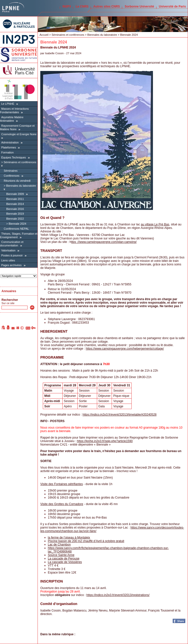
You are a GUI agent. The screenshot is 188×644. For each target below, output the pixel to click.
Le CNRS (82, 6)
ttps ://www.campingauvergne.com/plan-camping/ (104, 242)
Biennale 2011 (15, 199)
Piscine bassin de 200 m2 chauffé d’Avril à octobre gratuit (86, 541)
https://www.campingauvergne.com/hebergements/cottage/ (125, 349)
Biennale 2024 (17, 224)
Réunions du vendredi (17, 181)
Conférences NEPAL (16, 229)
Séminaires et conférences (20, 162)
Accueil (44, 35)
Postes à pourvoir (12, 255)
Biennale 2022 (15, 219)
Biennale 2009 (15, 194)
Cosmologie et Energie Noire (19, 134)
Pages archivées (11, 265)
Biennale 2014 (15, 204)
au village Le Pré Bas (155, 224)
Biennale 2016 (15, 209)
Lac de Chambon (59, 545)
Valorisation (8, 250)
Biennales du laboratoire (21, 186)
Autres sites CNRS (107, 6)
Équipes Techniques (14, 157)
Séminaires (11, 171)
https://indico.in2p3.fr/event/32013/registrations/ (118, 595)
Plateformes (9, 147)
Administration (10, 142)
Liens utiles (8, 260)
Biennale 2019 (15, 214)
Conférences (12, 176)
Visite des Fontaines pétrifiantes (62, 484)
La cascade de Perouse (64, 559)
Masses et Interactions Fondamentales (14, 110)
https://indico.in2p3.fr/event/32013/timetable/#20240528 (120, 415)
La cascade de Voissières (65, 562)
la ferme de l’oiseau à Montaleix (69, 538)
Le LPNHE (8, 104)
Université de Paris (172, 6)
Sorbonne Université (139, 6)
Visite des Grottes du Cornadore (62, 504)
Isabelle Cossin (54, 53)
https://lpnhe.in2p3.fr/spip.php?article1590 (105, 441)
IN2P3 (67, 6)
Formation (8, 152)
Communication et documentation (12, 244)
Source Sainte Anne (61, 555)
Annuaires (9, 291)
